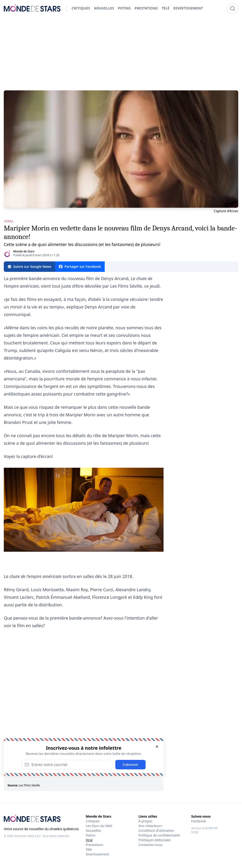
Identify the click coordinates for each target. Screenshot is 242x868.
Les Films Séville (29, 785)
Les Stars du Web (99, 826)
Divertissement (97, 854)
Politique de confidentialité (159, 835)
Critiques (93, 821)
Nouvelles (93, 831)
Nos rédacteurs (150, 826)
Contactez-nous (151, 845)
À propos (145, 821)
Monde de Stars (24, 251)
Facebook (199, 821)
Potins (91, 835)
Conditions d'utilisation (156, 831)
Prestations (95, 845)
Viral (89, 840)
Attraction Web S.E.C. (28, 836)
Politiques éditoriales (155, 840)
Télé (89, 849)
